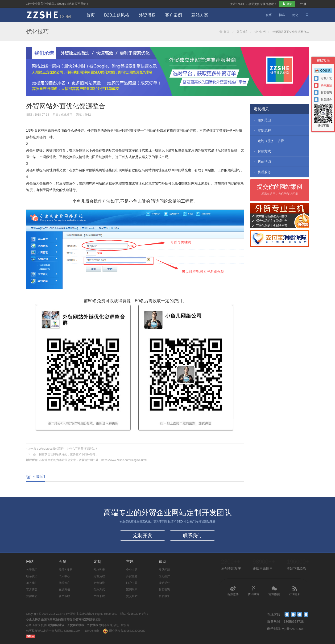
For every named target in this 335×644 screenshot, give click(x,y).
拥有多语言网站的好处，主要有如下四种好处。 (69, 454)
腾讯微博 (253, 591)
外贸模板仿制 (95, 625)
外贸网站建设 (56, 625)
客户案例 (174, 15)
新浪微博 (233, 591)
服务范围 (262, 120)
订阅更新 (295, 591)
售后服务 (262, 172)
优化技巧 (37, 31)
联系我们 (192, 535)
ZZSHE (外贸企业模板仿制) (73, 614)
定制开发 (143, 535)
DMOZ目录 (92, 631)
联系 (269, 15)
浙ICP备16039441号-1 (134, 614)
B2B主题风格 (117, 15)
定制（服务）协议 (268, 141)
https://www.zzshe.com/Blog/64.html (124, 460)
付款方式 (262, 151)
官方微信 (274, 591)
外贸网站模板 (76, 625)
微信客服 (323, 116)
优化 (295, 15)
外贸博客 (147, 15)
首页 (91, 15)
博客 (282, 15)
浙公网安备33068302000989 (127, 631)
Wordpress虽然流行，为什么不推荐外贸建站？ (68, 449)
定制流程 (262, 130)
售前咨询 (262, 162)
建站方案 (200, 15)
